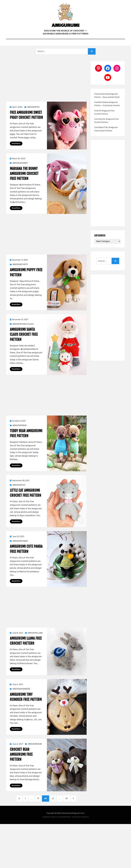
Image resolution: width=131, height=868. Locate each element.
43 (69, 804)
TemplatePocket (65, 823)
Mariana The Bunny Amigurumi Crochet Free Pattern (24, 178)
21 (55, 804)
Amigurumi (65, 29)
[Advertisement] (46, 84)
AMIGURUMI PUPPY (20, 269)
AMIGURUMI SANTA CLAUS (23, 329)
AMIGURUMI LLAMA (35, 638)
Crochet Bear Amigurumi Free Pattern (21, 760)
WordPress (85, 823)
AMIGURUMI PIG (33, 111)
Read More (16, 148)
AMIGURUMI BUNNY (20, 168)
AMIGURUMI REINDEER (21, 694)
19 (39, 804)
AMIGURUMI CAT (19, 490)
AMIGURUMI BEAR (20, 430)
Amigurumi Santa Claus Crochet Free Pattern (24, 339)
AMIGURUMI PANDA (20, 546)
